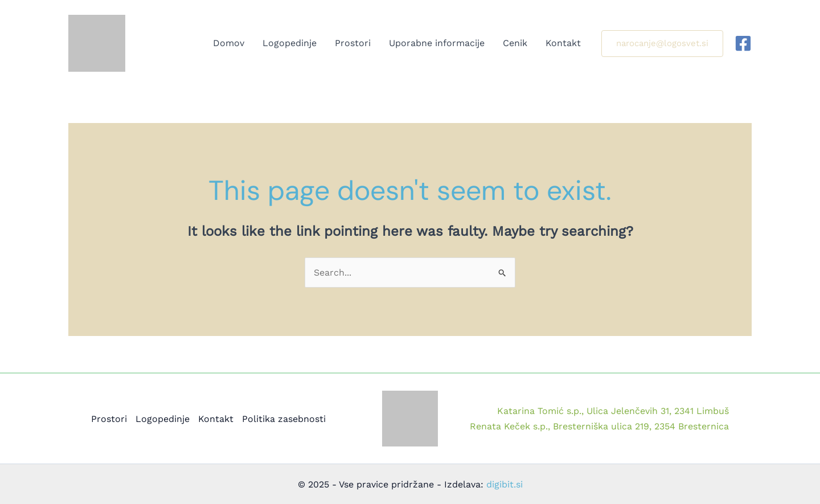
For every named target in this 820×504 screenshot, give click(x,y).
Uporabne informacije (437, 43)
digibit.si (505, 484)
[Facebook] (743, 43)
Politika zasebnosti (284, 419)
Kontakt (563, 43)
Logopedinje (290, 43)
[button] (662, 44)
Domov (229, 43)
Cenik (515, 43)
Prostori (353, 43)
